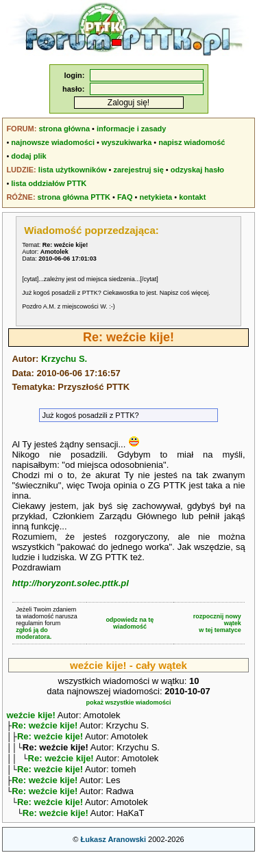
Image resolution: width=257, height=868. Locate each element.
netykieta (156, 197)
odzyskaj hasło (197, 170)
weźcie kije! (31, 715)
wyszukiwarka (126, 142)
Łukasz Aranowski (113, 852)
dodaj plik (28, 156)
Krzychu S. (64, 359)
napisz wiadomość (192, 142)
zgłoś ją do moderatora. (34, 633)
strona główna (64, 129)
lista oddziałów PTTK (49, 183)
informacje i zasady (132, 129)
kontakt (192, 197)
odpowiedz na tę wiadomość (130, 623)
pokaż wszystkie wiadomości (128, 702)
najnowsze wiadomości (53, 142)
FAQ (125, 197)
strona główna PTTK (74, 197)
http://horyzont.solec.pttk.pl (70, 583)
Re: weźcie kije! (45, 727)
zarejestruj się (138, 170)
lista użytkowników (73, 170)
